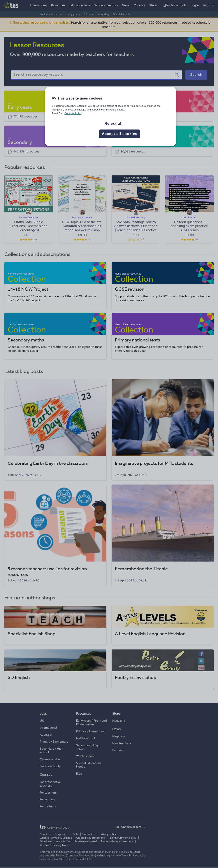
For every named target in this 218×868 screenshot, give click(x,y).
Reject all (114, 123)
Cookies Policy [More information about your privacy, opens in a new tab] (73, 113)
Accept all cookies (120, 134)
